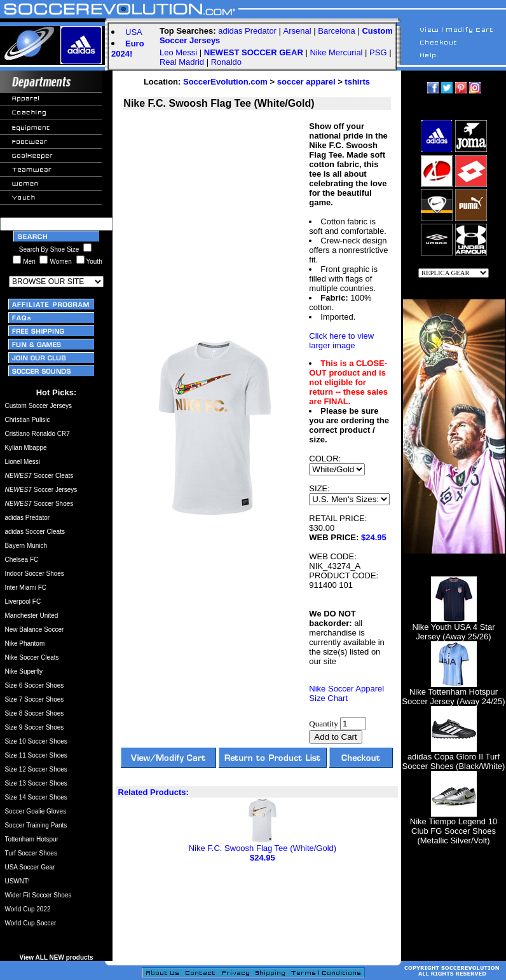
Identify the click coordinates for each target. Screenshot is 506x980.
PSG (378, 52)
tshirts (357, 82)
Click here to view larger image (341, 341)
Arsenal (297, 31)
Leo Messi (178, 52)
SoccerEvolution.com (225, 82)
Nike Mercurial (336, 52)
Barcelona (337, 31)
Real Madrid (182, 62)
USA (134, 32)
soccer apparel (306, 82)
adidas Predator (247, 31)
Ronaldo (226, 62)
